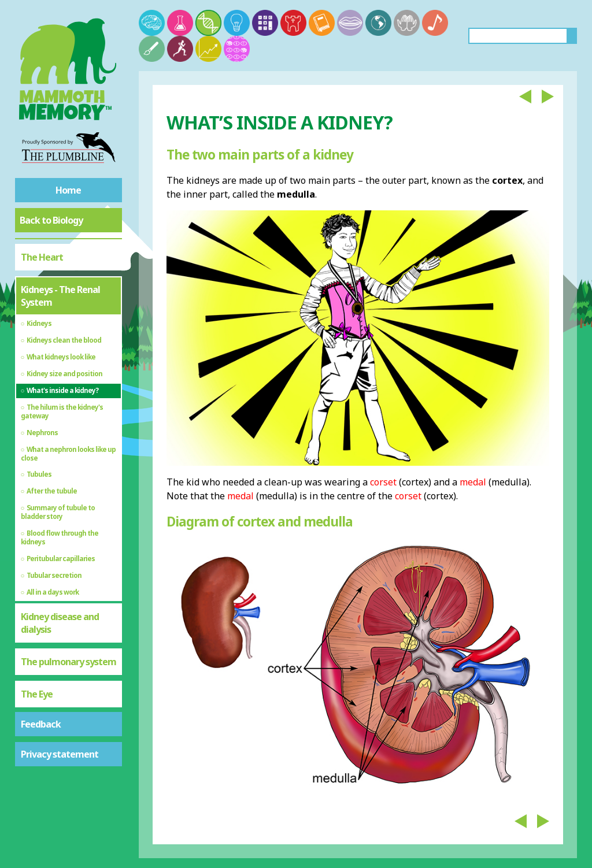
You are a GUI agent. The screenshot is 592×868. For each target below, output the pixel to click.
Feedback (41, 724)
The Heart (42, 257)
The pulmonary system (69, 662)
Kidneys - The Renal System (60, 296)
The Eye (37, 694)
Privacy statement (60, 754)
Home (68, 190)
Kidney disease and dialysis (60, 623)
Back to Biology (51, 220)
